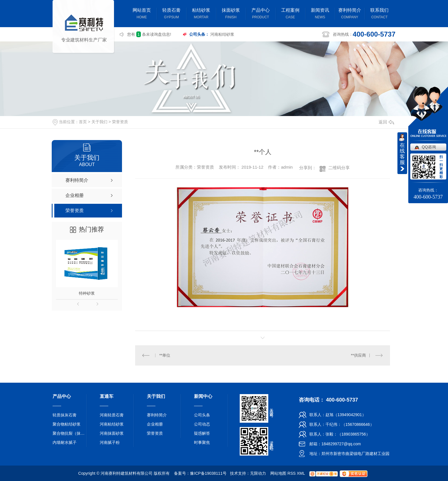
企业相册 (155, 424)
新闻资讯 (320, 14)
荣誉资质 (120, 122)
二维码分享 (339, 168)
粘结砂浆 (201, 14)
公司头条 (202, 415)
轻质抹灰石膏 (65, 415)
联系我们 (379, 14)
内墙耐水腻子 (65, 442)
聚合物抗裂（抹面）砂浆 (70, 433)
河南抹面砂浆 (112, 433)
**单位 (165, 355)
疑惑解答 (202, 433)
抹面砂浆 (231, 14)
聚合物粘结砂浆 (67, 424)
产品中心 (261, 14)
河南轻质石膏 (112, 415)
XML (301, 473)
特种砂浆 (87, 293)
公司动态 (202, 424)
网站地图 (278, 473)
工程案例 (290, 14)
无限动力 (258, 473)
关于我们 (99, 122)
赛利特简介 (350, 14)
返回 (386, 122)
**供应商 (358, 355)
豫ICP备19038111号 (208, 473)
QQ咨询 (429, 147)
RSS (292, 473)
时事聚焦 (202, 442)
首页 (83, 122)
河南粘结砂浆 (222, 34)
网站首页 (142, 14)
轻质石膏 (171, 14)
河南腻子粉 (110, 442)
